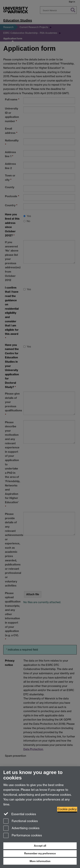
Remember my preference (40, 853)
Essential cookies (20, 814)
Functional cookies (21, 821)
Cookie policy (67, 809)
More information (40, 861)
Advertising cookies (21, 828)
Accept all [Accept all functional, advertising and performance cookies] (40, 846)
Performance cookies (23, 836)
